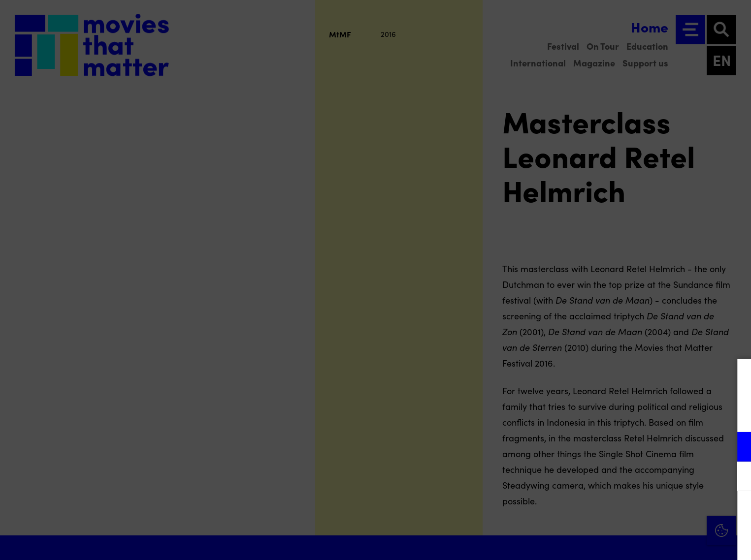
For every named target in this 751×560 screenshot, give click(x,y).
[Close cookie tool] (736, 376)
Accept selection (667, 542)
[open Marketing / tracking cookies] (735, 477)
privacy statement (628, 415)
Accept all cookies (667, 513)
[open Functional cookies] (735, 448)
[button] (657, 447)
